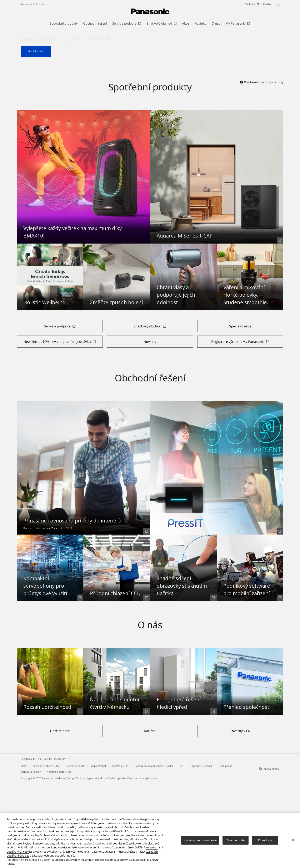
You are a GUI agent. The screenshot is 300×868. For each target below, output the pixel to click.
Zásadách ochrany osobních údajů (53, 857)
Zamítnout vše (236, 842)
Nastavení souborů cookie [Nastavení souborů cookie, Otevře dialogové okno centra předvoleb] (200, 842)
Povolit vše (265, 842)
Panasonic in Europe (33, 4)
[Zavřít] (293, 842)
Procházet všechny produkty (262, 167)
